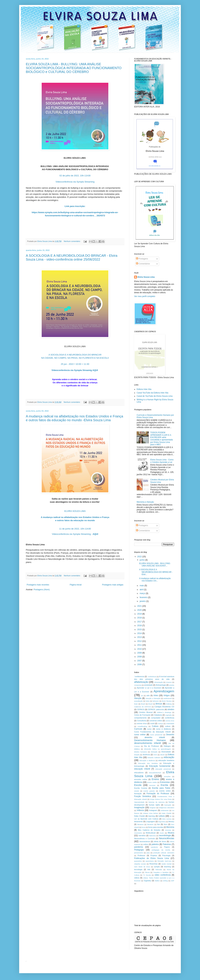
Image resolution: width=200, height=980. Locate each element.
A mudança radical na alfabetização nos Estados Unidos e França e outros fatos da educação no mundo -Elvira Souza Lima (74, 418)
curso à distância (163, 729)
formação (138, 794)
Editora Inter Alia (144, 389)
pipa (148, 853)
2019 (140, 614)
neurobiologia (165, 835)
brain (136, 704)
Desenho (170, 735)
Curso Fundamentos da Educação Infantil (152, 732)
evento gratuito (149, 791)
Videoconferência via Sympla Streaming (75, 182)
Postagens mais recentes (38, 585)
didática (137, 749)
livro (165, 824)
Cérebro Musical (146, 712)
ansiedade (148, 685)
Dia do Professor (151, 746)
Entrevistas (165, 782)
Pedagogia (139, 850)
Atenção (138, 698)
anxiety (172, 685)
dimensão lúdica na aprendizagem (158, 749)
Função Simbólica (143, 796)
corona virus (170, 721)
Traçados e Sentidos (161, 872)
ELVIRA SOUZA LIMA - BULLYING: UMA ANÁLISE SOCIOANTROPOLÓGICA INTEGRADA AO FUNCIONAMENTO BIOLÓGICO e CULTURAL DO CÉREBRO (74, 68)
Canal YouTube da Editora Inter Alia (152, 393)
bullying (169, 704)
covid (152, 723)
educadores (139, 773)
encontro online (141, 779)
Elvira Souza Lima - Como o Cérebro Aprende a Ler (162, 461)
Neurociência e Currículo (144, 838)
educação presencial (163, 769)
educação (169, 757)
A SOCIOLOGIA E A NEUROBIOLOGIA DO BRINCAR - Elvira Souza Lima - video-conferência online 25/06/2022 (72, 257)
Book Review (167, 701)
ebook (162, 755)
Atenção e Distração (153, 698)
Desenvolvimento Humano (150, 740)
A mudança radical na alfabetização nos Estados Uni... (155, 580)
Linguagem (150, 821)
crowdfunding (142, 726)
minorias (168, 830)
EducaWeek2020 (155, 773)
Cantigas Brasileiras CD (164, 707)
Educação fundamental (160, 766)
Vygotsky (147, 881)
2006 (140, 664)
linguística (162, 822)
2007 (140, 661)
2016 (140, 626)
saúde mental (166, 864)
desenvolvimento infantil (147, 743)
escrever (152, 785)
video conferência (163, 875)
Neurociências (167, 838)
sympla (157, 867)
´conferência (152, 677)
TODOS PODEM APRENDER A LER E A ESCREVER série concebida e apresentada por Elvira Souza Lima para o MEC (162, 439)
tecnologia (138, 869)
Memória (170, 827)
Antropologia (161, 685)
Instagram (153, 810)
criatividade (170, 724)
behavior (156, 701)
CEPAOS (141, 709)
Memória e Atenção (145, 502)
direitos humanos (141, 752)
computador (156, 718)
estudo (137, 791)
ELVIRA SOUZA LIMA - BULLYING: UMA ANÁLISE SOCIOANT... (155, 565)
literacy (171, 821)
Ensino (155, 779)
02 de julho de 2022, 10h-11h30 (75, 176)
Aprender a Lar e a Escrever (149, 688)
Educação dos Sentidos (148, 763)
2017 (140, 622)
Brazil (150, 704)
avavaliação (138, 701)
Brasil (143, 704)
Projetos (154, 855)
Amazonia (138, 685)
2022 (140, 557)
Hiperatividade (139, 802)
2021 (140, 606)
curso (149, 729)
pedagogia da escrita (161, 850)
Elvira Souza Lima (146, 277)
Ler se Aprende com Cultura (146, 819)
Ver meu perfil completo (145, 296)
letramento (138, 821)
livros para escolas (156, 827)
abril (142, 590)
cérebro (171, 709)
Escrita (164, 785)
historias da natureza (157, 802)
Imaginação (139, 808)
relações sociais (140, 864)
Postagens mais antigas (113, 585)
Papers (167, 847)
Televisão (159, 870)
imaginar (153, 808)
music (162, 833)
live (158, 824)
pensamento (139, 853)
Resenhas (154, 864)
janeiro (143, 601)
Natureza (152, 836)
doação (137, 755)
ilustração (168, 805)
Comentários (143, 264)
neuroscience (145, 841)
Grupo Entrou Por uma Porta (161, 799)
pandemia (139, 847)
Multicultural (151, 833)
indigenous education (166, 808)
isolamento (165, 810)
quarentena (150, 861)
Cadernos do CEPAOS (143, 707)
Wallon (157, 881)
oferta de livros (160, 841)
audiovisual (167, 698)
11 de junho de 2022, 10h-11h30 (75, 529)
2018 (140, 618)
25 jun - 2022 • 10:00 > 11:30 (75, 364)
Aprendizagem (164, 691)
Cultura (155, 726)
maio (142, 586)
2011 (140, 645)
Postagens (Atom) (42, 590)
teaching (167, 867)
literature (150, 824)
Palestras (167, 844)
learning (151, 816)
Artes (156, 695)
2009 (140, 653)
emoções (167, 776)
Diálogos (167, 746)
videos (137, 878)
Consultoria (142, 721)
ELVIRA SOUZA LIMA (75, 511)
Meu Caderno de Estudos (149, 830)
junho (142, 560)
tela (149, 869)
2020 (140, 610)
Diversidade (166, 752)
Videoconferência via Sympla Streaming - (75, 534)
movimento (138, 833)
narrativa (142, 835)
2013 (140, 637)
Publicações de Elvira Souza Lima (152, 858)
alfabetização (141, 682)
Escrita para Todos (161, 788)
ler (171, 816)
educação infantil (142, 769)
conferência (169, 718)
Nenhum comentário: (72, 241)
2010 (140, 649)
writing (165, 881)
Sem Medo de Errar (142, 867)
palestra (155, 844)
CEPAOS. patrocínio (156, 709)
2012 (140, 641)
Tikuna (147, 872)
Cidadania (158, 715)
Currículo (138, 729)
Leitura (162, 816)
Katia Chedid (166, 813)
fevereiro (144, 597)
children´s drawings (164, 712)
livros (143, 827)
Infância (140, 810)
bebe (148, 701)
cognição (168, 715)
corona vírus (142, 723)
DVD (155, 755)
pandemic (154, 847)
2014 (140, 633)
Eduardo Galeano (154, 757)
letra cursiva (167, 819)
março (143, 593)
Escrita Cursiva (141, 788)
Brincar (159, 704)
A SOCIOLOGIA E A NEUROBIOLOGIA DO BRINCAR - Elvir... (156, 572)
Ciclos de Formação (142, 715)
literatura (140, 824)
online (146, 844)
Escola (138, 785)
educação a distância (147, 760)
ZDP (173, 881)
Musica (171, 833)
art (142, 696)
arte (148, 695)
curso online (140, 735)
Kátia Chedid (139, 816)
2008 (140, 657)
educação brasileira (166, 760)
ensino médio (152, 782)
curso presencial (156, 735)
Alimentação (158, 682)
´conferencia (139, 676)
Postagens (142, 259)
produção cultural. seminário (164, 853)
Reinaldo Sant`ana (164, 861)
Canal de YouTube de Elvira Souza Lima (155, 396)
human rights (154, 805)
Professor (141, 855)
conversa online (156, 721)
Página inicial (76, 585)
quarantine (138, 861)
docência (146, 755)
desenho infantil (155, 737)
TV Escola (147, 875)
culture (168, 726)
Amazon (169, 682)
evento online (165, 791)
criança (160, 724)
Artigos (167, 695)
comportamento (140, 718)
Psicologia (166, 855)
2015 (140, 630)
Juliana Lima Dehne (150, 813)
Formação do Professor (158, 794)
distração (154, 752)
